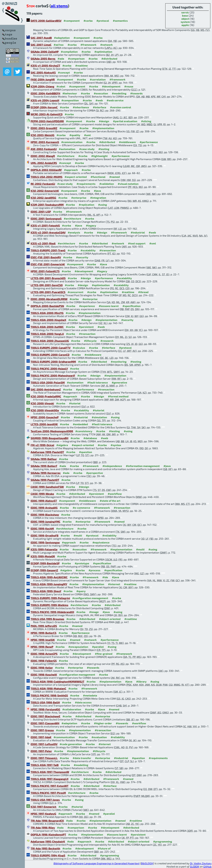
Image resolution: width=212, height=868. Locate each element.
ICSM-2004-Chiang (42, 86)
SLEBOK (194, 866)
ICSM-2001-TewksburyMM (47, 205)
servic (185, 12)
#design (104, 121)
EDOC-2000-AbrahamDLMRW (49, 299)
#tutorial (75, 403)
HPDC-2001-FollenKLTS (45, 271)
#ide (105, 577)
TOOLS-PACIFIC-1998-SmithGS (49, 695)
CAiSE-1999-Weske (42, 494)
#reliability (109, 535)
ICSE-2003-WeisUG (42, 135)
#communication (72, 142)
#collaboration (72, 709)
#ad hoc (59, 45)
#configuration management (90, 598)
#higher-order (103, 723)
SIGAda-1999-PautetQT (45, 480)
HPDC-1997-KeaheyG (43, 814)
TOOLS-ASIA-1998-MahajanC (48, 688)
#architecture (66, 156)
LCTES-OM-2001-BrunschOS (48, 278)
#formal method (118, 396)
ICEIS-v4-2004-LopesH (45, 100)
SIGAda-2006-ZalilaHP (45, 52)
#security (82, 257)
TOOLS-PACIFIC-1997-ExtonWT (50, 786)
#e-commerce (81, 508)
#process (94, 570)
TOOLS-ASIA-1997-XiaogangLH (50, 779)
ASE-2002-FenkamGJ (44, 149)
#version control (121, 107)
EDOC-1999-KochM (42, 528)
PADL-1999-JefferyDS (44, 626)
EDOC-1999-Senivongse (45, 542)
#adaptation (62, 38)
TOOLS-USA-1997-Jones (45, 800)
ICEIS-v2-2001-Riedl (43, 243)
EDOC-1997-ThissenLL (44, 758)
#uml (87, 135)
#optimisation (103, 52)
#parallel (98, 647)
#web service (115, 100)
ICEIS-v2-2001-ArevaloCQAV (48, 232)
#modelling (119, 93)
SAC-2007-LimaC (41, 45)
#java (97, 191)
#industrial (138, 232)
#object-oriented (110, 619)
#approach (71, 170)
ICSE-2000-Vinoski (42, 403)
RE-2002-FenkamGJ (43, 184)
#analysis (74, 232)
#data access (83, 702)
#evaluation (99, 737)
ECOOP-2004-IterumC (44, 107)
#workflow (115, 494)
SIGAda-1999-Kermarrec (46, 473)
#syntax (116, 445)
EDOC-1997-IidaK (41, 737)
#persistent (86, 327)
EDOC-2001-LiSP (41, 212)
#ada (61, 59)
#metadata (90, 695)
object (185, 19)
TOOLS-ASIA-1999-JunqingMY (49, 584)
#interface (100, 107)
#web (99, 100)
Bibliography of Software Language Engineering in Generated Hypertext (96, 863)
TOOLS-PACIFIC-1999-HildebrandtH (52, 612)
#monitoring (119, 362)
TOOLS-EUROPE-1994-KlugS (48, 855)
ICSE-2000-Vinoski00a (45, 410)
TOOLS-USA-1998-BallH (45, 702)
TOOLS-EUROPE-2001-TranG (48, 250)
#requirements (86, 184)
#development (111, 86)
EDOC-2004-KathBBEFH (45, 93)
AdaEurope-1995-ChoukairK (48, 841)
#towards (136, 93)
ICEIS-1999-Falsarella (44, 549)
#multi (78, 535)
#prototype (82, 563)
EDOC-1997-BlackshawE (45, 716)
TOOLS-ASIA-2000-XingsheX (48, 320)
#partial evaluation (125, 121)
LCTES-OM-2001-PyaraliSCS (48, 292)
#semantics (120, 21)
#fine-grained (104, 654)
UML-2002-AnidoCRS (44, 163)
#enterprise (79, 198)
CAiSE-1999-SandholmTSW (47, 487)
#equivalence (101, 542)
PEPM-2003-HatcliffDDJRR (47, 121)
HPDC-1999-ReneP (42, 647)
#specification (132, 306)
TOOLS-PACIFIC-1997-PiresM (48, 793)
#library (141, 681)
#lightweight (99, 156)
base (185, 15)
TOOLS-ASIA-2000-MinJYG (47, 313)
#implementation (103, 128)
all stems (59, 6)
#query (81, 591)
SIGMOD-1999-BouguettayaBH (49, 438)
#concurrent (75, 292)
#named (115, 177)
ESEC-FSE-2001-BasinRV (46, 257)
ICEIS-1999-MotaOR (43, 556)
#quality (75, 135)
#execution (101, 93)
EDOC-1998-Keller (42, 668)
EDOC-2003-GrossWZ (44, 128)
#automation (67, 149)
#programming (163, 841)
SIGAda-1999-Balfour (44, 459)
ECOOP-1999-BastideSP (45, 563)
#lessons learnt (109, 306)
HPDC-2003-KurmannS (45, 142)
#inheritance (81, 107)
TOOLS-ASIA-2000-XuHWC (47, 327)
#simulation (99, 417)
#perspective (94, 473)
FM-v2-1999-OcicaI (42, 445)
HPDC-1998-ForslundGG (45, 709)
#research (107, 341)
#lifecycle (90, 341)
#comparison (76, 59)
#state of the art (110, 501)
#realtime (81, 65)
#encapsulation (78, 647)
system (185, 22)
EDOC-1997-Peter (41, 751)
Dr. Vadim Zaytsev (201, 863)
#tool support (137, 243)
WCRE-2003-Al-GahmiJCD (47, 114)
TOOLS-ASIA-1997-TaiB (45, 765)
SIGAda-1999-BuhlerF (44, 466)
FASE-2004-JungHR (43, 79)
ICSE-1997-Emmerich (43, 807)
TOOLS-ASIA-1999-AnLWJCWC (49, 577)
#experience (87, 306)
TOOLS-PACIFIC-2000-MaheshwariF (53, 375)
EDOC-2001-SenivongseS (46, 218)
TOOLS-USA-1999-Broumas (47, 619)
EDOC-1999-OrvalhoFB (45, 535)
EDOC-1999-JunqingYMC (45, 522)
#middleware (127, 142)
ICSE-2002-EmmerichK (45, 191)
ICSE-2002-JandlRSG (43, 198)
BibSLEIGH (147, 863)
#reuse (129, 86)
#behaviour (70, 93)
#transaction (108, 250)
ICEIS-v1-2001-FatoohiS (45, 225)
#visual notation (128, 184)
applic (185, 25)
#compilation (69, 52)
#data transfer (82, 758)
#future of (104, 848)
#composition (70, 100)
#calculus (79, 348)
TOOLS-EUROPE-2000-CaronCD (50, 355)
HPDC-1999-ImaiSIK (43, 640)
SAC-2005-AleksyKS (43, 72)
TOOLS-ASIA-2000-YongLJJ (47, 334)
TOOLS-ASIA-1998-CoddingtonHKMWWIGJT (57, 681)
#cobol (61, 86)
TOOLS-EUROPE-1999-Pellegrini (50, 598)
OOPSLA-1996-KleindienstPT (48, 834)
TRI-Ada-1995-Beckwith (45, 848)
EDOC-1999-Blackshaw (45, 515)
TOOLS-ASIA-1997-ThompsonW (50, 772)
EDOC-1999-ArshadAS (44, 508)
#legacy (91, 225)
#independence (112, 466)
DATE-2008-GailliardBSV (46, 21)
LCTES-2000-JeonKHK (44, 424)
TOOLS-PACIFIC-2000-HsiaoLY (49, 369)
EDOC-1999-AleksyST (44, 501)
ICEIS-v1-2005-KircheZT (45, 65)
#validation (107, 184)
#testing (104, 149)
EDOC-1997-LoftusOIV (44, 744)
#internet (114, 584)
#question (86, 452)
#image (94, 612)
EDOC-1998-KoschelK (44, 675)
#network (106, 45)
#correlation (98, 79)
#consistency (84, 431)
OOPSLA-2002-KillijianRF (46, 170)
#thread (143, 292)
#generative (119, 382)
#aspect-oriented (76, 177)
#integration (98, 198)
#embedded (80, 424)
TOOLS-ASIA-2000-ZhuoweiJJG (50, 341)
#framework (88, 45)
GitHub (207, 866)
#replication (86, 205)
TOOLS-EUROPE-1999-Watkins (49, 605)
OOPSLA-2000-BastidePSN (47, 306)
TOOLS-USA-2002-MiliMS (47, 177)
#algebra (62, 445)
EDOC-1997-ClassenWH (45, 723)
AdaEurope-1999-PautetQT (47, 452)
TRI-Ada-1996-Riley (43, 828)
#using (103, 205)
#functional (98, 177)
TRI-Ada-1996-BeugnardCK (47, 821)
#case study (87, 149)
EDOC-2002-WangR (43, 156)
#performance (149, 142)
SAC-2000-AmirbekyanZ (46, 389)
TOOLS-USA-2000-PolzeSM (48, 382)
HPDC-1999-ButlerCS (43, 633)
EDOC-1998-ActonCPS (44, 654)
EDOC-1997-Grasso (42, 730)
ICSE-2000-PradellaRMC (46, 396)
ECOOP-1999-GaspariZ (44, 570)
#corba (88, 21)
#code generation (71, 744)
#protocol (103, 21)
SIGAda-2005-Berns (43, 59)
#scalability (88, 250)
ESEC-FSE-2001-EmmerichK (48, 264)
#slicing (146, 121)
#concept (64, 72)
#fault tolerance (98, 382)
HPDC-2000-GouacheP (45, 417)
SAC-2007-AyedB (41, 38)
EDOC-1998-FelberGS (44, 661)
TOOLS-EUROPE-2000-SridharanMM (53, 362)
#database (90, 438)
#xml (153, 243)
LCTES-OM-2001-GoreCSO (47, 285)
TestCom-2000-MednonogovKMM (52, 431)
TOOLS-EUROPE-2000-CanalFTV (51, 348)
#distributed (109, 59)
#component (72, 21)
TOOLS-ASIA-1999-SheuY (46, 591)
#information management (143, 466)
